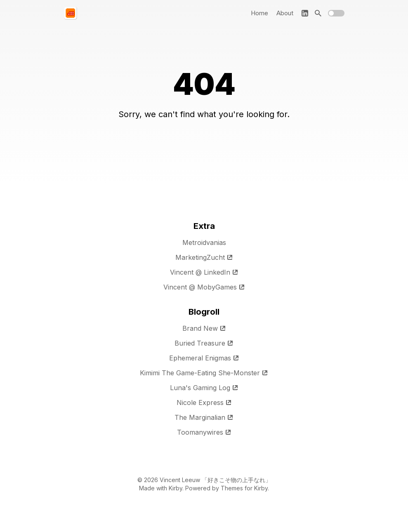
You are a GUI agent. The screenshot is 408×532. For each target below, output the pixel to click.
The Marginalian (204, 417)
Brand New (204, 328)
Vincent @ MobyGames (204, 287)
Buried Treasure (204, 343)
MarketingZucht (204, 257)
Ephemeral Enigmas (204, 358)
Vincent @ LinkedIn (204, 272)
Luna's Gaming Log (204, 388)
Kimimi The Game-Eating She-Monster (204, 373)
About (285, 13)
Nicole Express (204, 403)
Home (259, 13)
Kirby (176, 488)
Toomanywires (204, 432)
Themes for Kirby (244, 488)
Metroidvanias (204, 242)
